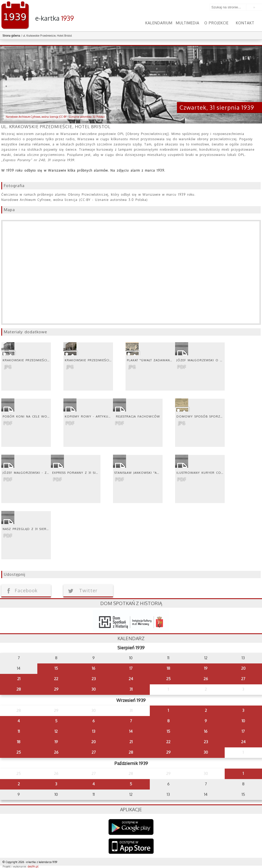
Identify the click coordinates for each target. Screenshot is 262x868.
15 (56, 668)
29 (56, 689)
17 (131, 668)
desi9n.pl (33, 866)
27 (243, 679)
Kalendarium (159, 23)
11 (19, 731)
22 (56, 679)
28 (19, 689)
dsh (131, 621)
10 (243, 721)
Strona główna (11, 36)
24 (131, 679)
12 (56, 731)
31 (131, 689)
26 (206, 679)
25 (168, 679)
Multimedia (188, 23)
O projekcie (216, 23)
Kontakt (245, 23)
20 (243, 668)
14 (131, 731)
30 (94, 689)
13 (94, 731)
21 (19, 679)
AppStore (131, 847)
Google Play (131, 827)
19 (206, 668)
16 (94, 668)
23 (94, 679)
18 (168, 668)
